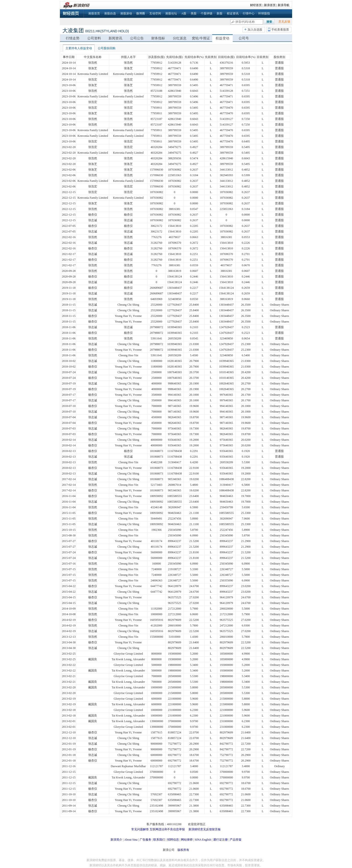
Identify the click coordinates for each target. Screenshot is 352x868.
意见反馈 (284, 22)
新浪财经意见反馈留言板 (205, 829)
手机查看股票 (280, 30)
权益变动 (222, 38)
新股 (220, 13)
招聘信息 (173, 840)
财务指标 (158, 38)
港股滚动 (126, 13)
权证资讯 (233, 13)
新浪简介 (116, 840)
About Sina (131, 840)
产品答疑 (236, 840)
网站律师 (187, 840)
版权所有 (183, 850)
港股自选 (110, 13)
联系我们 (159, 840)
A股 (184, 13)
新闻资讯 (115, 38)
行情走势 (73, 38)
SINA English (203, 840)
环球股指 (264, 13)
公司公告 (137, 38)
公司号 (244, 38)
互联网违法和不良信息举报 (167, 829)
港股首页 (94, 13)
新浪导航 (284, 5)
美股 (194, 13)
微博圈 (141, 13)
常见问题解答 (140, 829)
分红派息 (180, 38)
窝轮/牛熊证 (201, 38)
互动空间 (155, 13)
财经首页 (256, 5)
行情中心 (249, 13)
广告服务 (145, 840)
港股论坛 (171, 13)
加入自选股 (255, 30)
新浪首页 (270, 5)
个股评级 (207, 13)
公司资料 (94, 38)
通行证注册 (220, 840)
